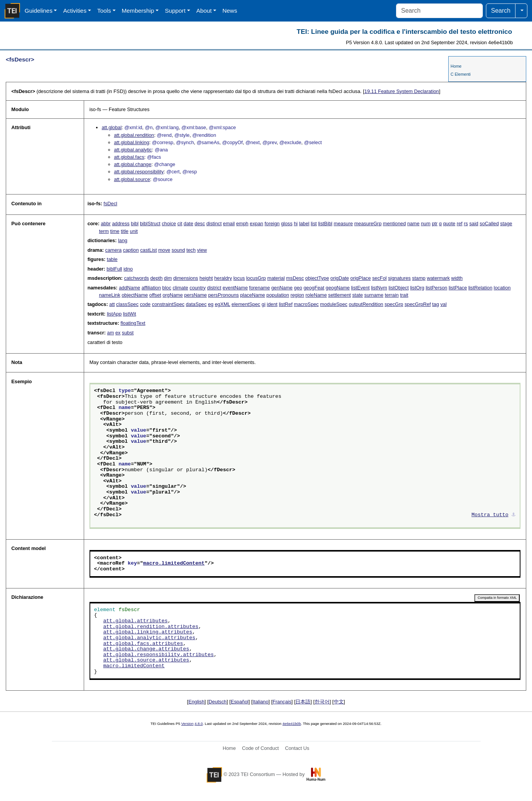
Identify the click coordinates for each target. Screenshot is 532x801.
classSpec (127, 304)
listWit (129, 314)
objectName (135, 295)
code (145, 304)
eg (210, 304)
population (278, 295)
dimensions (186, 278)
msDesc (295, 278)
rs (466, 224)
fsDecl (111, 204)
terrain (392, 295)
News (230, 11)
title (125, 231)
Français (282, 702)
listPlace (458, 288)
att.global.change (133, 164)
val (443, 304)
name (413, 224)
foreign (272, 224)
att (112, 304)
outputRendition (366, 304)
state (358, 295)
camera (114, 250)
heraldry (223, 278)
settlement (339, 295)
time (115, 231)
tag (436, 304)
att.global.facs (129, 157)
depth (156, 278)
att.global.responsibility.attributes (159, 655)
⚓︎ (514, 515)
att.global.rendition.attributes (151, 627)
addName (129, 288)
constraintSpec (168, 304)
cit (180, 224)
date (188, 224)
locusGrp (256, 278)
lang (123, 240)
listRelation (480, 288)
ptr (435, 224)
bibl (135, 224)
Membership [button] (138, 11)
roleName (316, 295)
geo (298, 288)
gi (264, 304)
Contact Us (297, 748)
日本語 (303, 702)
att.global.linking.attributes (148, 632)
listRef (286, 304)
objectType (317, 278)
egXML (222, 304)
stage (506, 224)
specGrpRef (418, 304)
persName (195, 295)
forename (260, 288)
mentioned (394, 224)
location (502, 288)
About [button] (204, 11)
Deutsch (218, 702)
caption (131, 250)
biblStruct (150, 224)
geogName (338, 288)
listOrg (417, 288)
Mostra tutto (490, 515)
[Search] (439, 11)
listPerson (436, 288)
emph (242, 224)
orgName (173, 295)
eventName (235, 288)
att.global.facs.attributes (143, 644)
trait (404, 295)
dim (168, 278)
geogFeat (314, 288)
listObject (399, 288)
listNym (379, 288)
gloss (287, 224)
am (111, 333)
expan (256, 224)
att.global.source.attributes (146, 660)
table (112, 259)
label (304, 224)
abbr (106, 224)
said (474, 224)
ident (272, 304)
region (297, 295)
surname (374, 295)
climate (180, 288)
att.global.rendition (134, 135)
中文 (339, 702)
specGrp (394, 304)
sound (178, 250)
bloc (167, 288)
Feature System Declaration (402, 91)
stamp (419, 278)
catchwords (137, 278)
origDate (340, 278)
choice (169, 224)
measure (343, 224)
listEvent (360, 288)
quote (449, 224)
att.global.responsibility (139, 172)
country (197, 288)
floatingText (133, 323)
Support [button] (175, 11)
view (202, 250)
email (229, 224)
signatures (399, 278)
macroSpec (306, 304)
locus (239, 278)
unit (134, 231)
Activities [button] (75, 11)
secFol (380, 278)
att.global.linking (132, 142)
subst (128, 333)
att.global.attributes (136, 621)
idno (128, 269)
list (314, 224)
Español (240, 702)
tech (191, 250)
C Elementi (461, 74)
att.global (112, 127)
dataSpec (196, 304)
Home (456, 66)
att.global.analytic (133, 150)
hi (296, 224)
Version (187, 724)
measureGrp (368, 224)
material (276, 278)
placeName (253, 295)
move (164, 250)
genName (282, 288)
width (457, 278)
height (206, 278)
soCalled (489, 224)
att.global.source (132, 179)
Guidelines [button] (39, 11)
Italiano (261, 702)
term (104, 231)
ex (118, 333)
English (196, 702)
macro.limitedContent (174, 563)
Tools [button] (104, 11)
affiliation (151, 288)
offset (155, 295)
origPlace (360, 278)
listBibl (325, 224)
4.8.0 (198, 724)
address (121, 224)
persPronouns (224, 295)
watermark (438, 278)
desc (200, 224)
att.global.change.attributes (146, 649)
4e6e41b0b (292, 724)
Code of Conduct (260, 748)
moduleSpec (334, 304)
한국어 (322, 702)
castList (148, 250)
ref (460, 224)
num (426, 224)
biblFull (114, 269)
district (214, 288)
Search (501, 11)
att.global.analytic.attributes (149, 638)
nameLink (110, 295)
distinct (214, 224)
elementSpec (246, 304)
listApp (114, 314)
